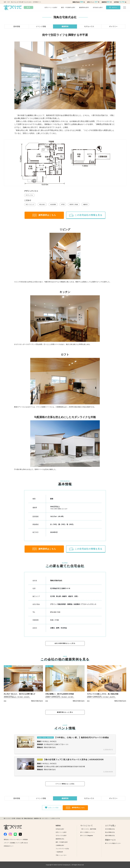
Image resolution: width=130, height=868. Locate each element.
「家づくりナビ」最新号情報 (88, 829)
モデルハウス (89, 26)
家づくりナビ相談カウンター (113, 843)
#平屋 (63, 204)
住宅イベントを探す (51, 7)
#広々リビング (30, 204)
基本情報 (17, 26)
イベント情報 (41, 26)
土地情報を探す (60, 845)
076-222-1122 (55, 612)
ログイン (113, 7)
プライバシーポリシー (16, 840)
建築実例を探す (84, 7)
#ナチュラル (29, 195)
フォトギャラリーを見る (62, 849)
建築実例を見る (60, 839)
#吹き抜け (42, 204)
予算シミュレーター (61, 855)
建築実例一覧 (37, 818)
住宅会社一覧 (20, 818)
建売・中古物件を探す (68, 7)
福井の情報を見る (110, 836)
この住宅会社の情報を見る (86, 215)
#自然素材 (53, 204)
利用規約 (25, 840)
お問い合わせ (24, 843)
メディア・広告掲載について (12, 843)
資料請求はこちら (44, 215)
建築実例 (65, 26)
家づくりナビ (7, 818)
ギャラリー (113, 26)
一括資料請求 (59, 852)
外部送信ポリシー (9, 846)
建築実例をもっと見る (65, 712)
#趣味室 (85, 204)
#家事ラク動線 (74, 204)
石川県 (13, 818)
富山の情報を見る (110, 832)
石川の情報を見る (110, 829)
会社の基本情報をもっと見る (65, 643)
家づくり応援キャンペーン (88, 832)
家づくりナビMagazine (87, 836)
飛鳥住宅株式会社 (56, 581)
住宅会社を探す (98, 7)
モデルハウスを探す (61, 836)
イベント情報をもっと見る (65, 784)
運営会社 (6, 840)
